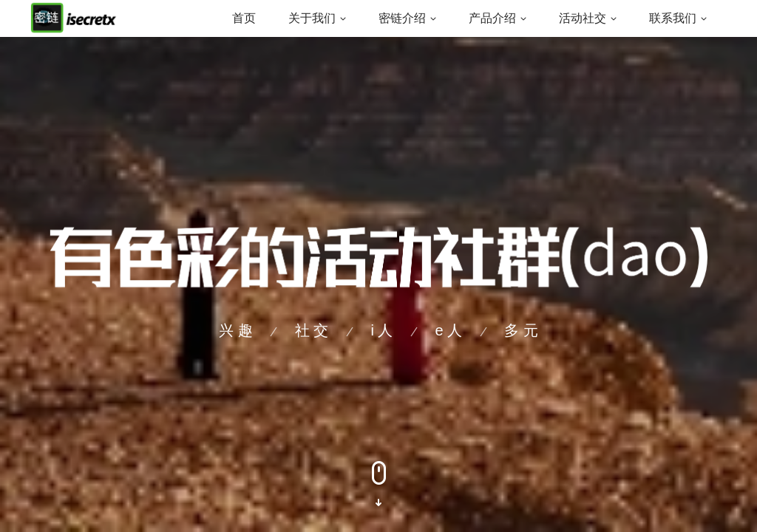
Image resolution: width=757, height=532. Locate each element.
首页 (244, 18)
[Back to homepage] (74, 18)
